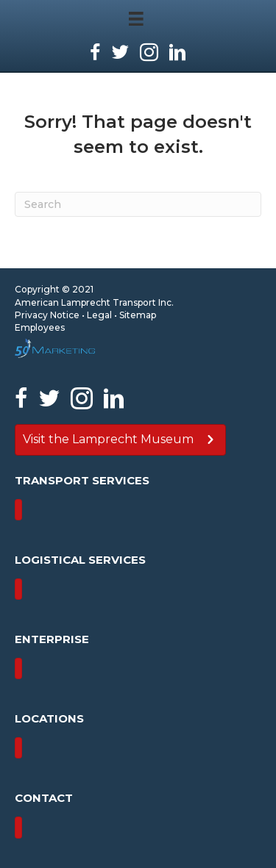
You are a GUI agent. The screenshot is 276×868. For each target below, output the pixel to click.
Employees (40, 327)
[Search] (138, 204)
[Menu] (18, 510)
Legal (99, 315)
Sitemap (138, 315)
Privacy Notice (47, 315)
